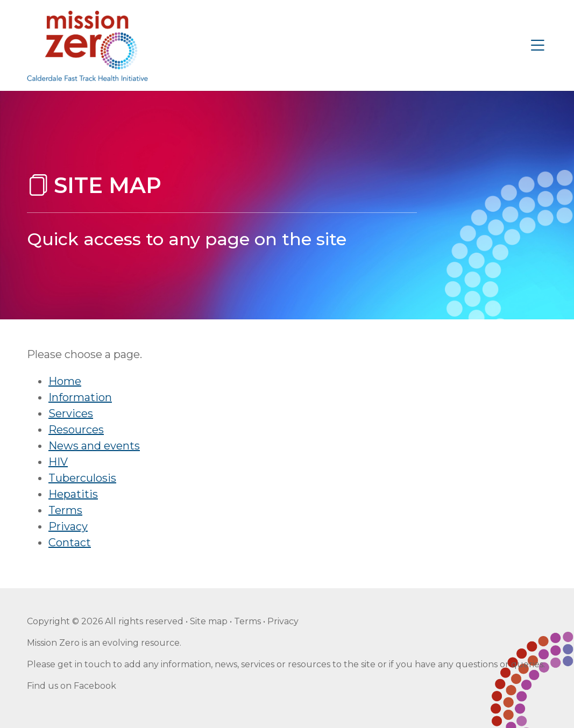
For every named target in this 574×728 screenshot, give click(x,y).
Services (71, 413)
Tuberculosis (82, 478)
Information (80, 397)
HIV (58, 462)
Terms (65, 510)
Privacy (68, 526)
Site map (209, 621)
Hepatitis (73, 494)
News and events (94, 446)
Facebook (95, 686)
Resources (76, 430)
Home (65, 381)
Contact (70, 543)
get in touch (84, 664)
